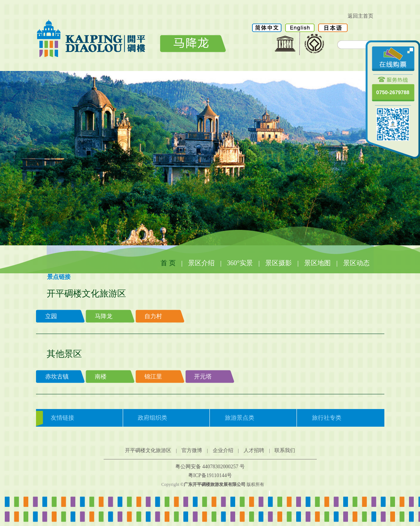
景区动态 (356, 263)
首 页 (168, 263)
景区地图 (317, 263)
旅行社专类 (327, 418)
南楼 (101, 376)
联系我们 (285, 450)
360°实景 (240, 263)
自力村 (153, 316)
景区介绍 (201, 263)
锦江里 (153, 376)
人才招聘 (254, 450)
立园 (51, 316)
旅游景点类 (240, 418)
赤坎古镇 (57, 376)
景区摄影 (279, 263)
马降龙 (104, 316)
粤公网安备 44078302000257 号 (210, 467)
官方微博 (192, 450)
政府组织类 (152, 418)
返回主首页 (360, 16)
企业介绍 (223, 450)
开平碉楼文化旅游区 (148, 450)
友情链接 (62, 418)
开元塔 (203, 376)
